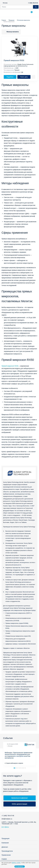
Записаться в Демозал (19, 798)
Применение (6, 855)
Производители (7, 851)
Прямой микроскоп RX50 (14, 60)
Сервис (4, 859)
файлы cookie (16, 863)
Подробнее (10, 77)
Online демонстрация (19, 804)
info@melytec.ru (7, 819)
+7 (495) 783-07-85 (33, 3)
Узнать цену (24, 77)
